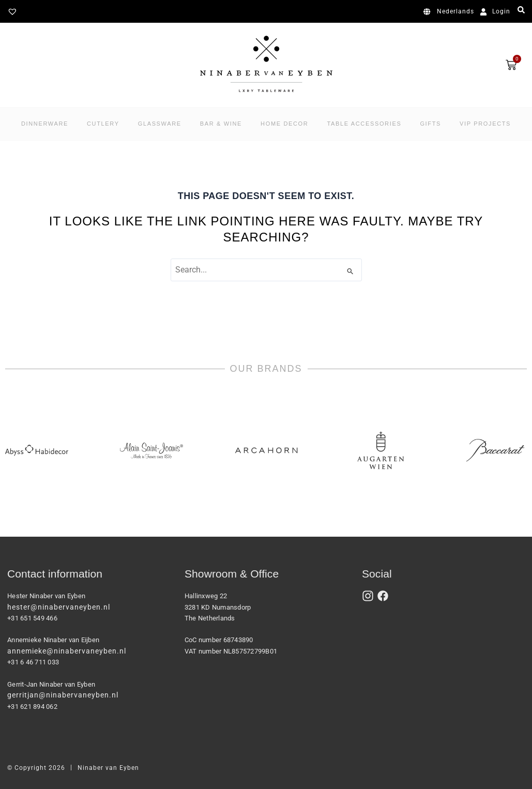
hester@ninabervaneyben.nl (59, 607)
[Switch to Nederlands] (451, 12)
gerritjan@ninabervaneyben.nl (63, 695)
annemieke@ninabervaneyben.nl (67, 651)
